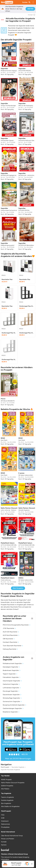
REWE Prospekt (6, 780)
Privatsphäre (5, 827)
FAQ (3, 815)
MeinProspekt (5, 767)
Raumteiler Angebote (18, 767)
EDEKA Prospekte (7, 786)
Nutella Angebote (7, 800)
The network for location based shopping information (15, 858)
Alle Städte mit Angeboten (10, 806)
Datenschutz (6, 824)
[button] (33, 2)
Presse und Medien (8, 839)
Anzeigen (32, 15)
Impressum (5, 821)
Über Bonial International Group (12, 836)
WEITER (30, 9)
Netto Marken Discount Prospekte (13, 783)
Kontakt (4, 842)
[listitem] (9, 59)
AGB (3, 818)
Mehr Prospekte (18, 588)
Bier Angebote (6, 803)
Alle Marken (5, 789)
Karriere (4, 845)
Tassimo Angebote (7, 797)
